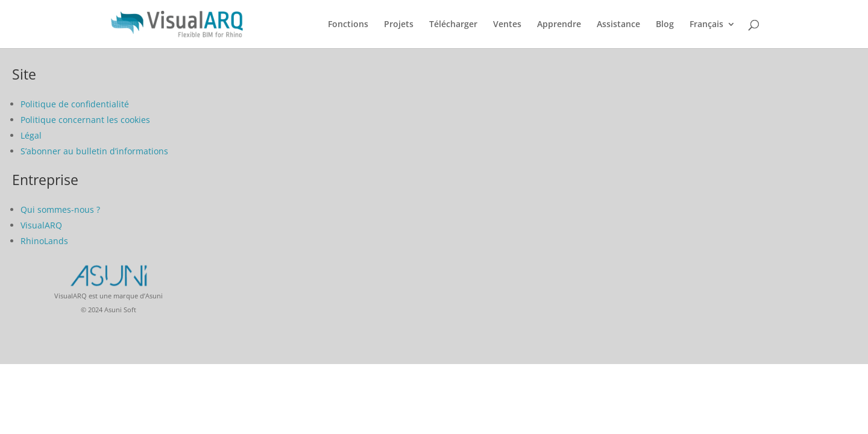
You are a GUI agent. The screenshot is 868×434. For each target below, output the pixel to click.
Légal (31, 135)
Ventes (507, 25)
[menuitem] (712, 34)
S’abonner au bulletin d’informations (94, 151)
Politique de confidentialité (75, 104)
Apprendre (559, 25)
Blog (665, 25)
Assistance (618, 25)
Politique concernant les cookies (85, 120)
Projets (399, 25)
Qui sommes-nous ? (60, 209)
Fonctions (348, 25)
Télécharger (453, 25)
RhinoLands (44, 241)
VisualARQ (41, 225)
